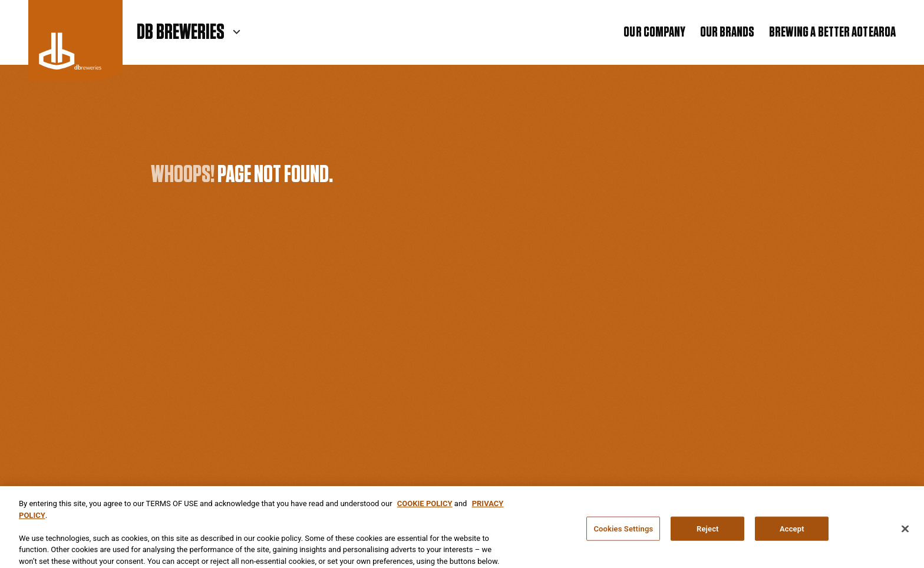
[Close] (905, 531)
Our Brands (727, 32)
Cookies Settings (623, 531)
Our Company (654, 32)
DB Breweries (181, 32)
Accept (792, 531)
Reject (708, 531)
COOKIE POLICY (425, 505)
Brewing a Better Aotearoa (833, 32)
